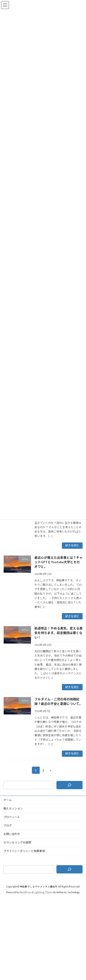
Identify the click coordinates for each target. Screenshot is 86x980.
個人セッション (13, 808)
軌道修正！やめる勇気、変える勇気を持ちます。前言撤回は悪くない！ (58, 633)
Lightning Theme (43, 892)
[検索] (69, 785)
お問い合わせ (12, 834)
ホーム (8, 800)
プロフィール (12, 817)
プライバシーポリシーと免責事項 (24, 851)
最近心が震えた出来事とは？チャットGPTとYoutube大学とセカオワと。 (58, 562)
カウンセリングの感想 (17, 842)
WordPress (25, 892)
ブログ (8, 825)
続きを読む (72, 545)
